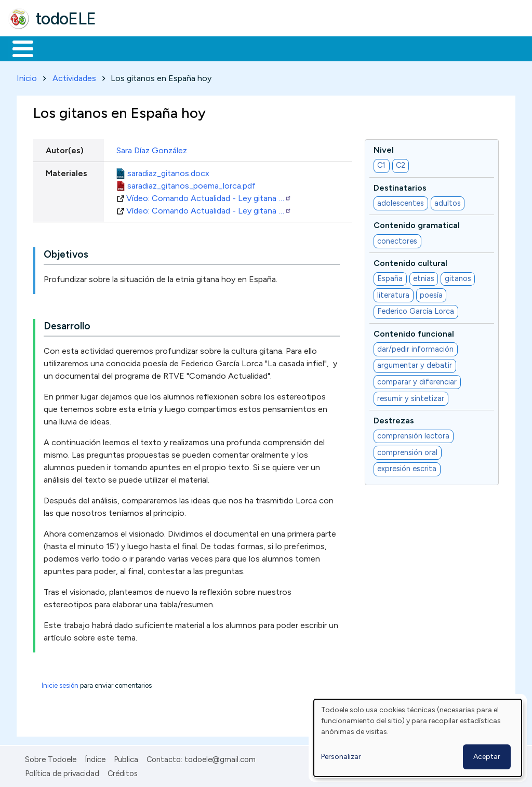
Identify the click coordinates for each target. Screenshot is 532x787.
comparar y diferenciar (417, 380)
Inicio (17, 48)
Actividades (74, 76)
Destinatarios (400, 186)
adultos (448, 201)
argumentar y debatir (415, 364)
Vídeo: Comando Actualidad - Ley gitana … (209, 196)
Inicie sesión (60, 684)
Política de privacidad (62, 771)
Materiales (58, 48)
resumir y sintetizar (411, 396)
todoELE (66, 19)
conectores (397, 239)
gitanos (458, 277)
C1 (381, 164)
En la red (245, 48)
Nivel (384, 148)
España (390, 277)
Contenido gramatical (417, 224)
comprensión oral (407, 450)
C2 (401, 164)
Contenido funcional (414, 332)
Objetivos (66, 253)
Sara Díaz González (152, 148)
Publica (126, 758)
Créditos (123, 771)
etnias (424, 277)
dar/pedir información (415, 347)
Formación (125, 48)
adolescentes (401, 201)
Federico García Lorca (416, 310)
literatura (393, 293)
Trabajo (187, 48)
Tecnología (311, 48)
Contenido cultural (410, 261)
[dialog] (418, 738)
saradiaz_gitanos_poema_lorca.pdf (191, 184)
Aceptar (487, 757)
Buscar (427, 48)
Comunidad (380, 48)
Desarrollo (67, 324)
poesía (431, 293)
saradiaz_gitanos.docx (168, 171)
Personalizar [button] (341, 757)
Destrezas (394, 418)
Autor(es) (65, 148)
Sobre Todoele (51, 758)
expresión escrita (407, 467)
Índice (95, 758)
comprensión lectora (413, 434)
